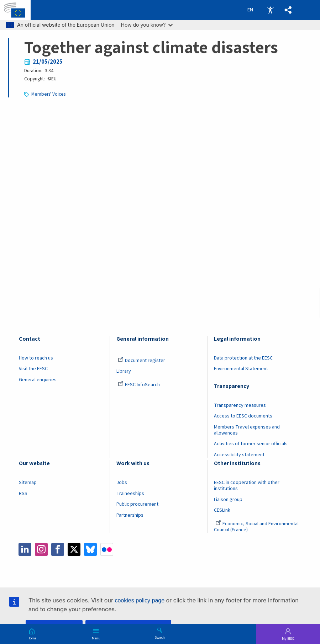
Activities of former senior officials (251, 444)
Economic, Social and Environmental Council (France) (256, 527)
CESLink (222, 510)
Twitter (74, 549)
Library (124, 371)
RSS (23, 494)
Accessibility (270, 10)
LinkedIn (25, 549)
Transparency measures (240, 405)
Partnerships (130, 515)
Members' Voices (48, 94)
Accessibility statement (239, 455)
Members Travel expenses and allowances (247, 430)
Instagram (41, 549)
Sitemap (28, 483)
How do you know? (147, 25)
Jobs (122, 483)
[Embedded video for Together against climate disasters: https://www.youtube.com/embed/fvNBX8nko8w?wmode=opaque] (160, 206)
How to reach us (36, 358)
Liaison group (228, 500)
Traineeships (130, 494)
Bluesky (90, 549)
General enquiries (38, 380)
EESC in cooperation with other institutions (247, 486)
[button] (288, 10)
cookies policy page (140, 600)
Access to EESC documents (243, 416)
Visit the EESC (33, 369)
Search (160, 637)
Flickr (107, 549)
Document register (141, 361)
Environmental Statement (241, 369)
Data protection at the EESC (243, 358)
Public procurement (137, 504)
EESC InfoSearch (139, 385)
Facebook (58, 549)
